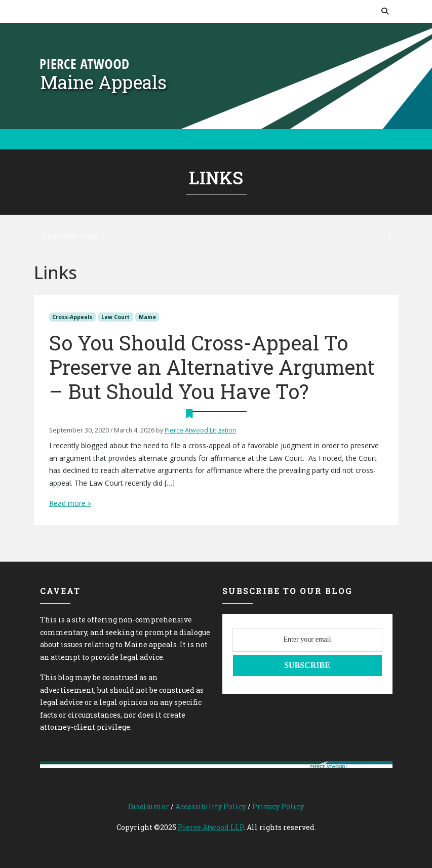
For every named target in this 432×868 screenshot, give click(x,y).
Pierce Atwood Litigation (200, 430)
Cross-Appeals (72, 317)
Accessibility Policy (211, 806)
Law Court (115, 317)
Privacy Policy (278, 806)
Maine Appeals (103, 82)
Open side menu (216, 235)
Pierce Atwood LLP (211, 827)
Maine (147, 317)
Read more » (70, 503)
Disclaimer (149, 806)
